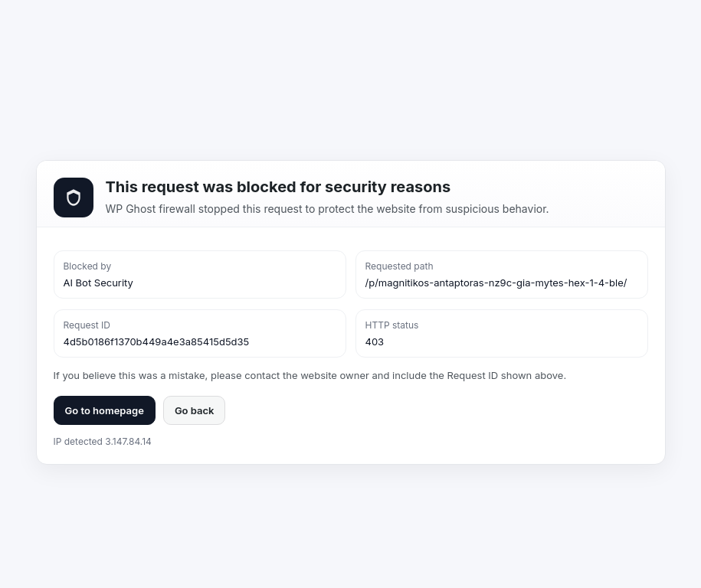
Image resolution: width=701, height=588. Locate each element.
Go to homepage (105, 410)
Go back (195, 410)
